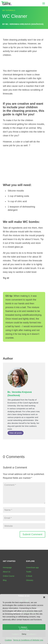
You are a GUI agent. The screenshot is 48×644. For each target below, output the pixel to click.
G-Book (29, 576)
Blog (5, 580)
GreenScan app (32, 568)
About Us (7, 572)
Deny (24, 634)
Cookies (8, 640)
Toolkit (29, 572)
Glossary (30, 580)
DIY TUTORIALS (9, 10)
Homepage (7, 568)
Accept (24, 627)
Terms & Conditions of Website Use (28, 640)
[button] (44, 597)
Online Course (9, 576)
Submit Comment (32, 534)
